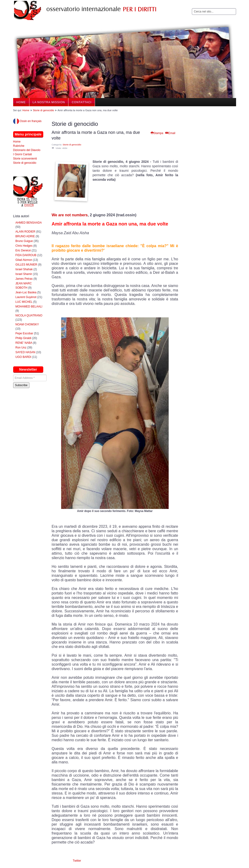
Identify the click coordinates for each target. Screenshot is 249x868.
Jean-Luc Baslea (26, 292)
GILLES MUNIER (26, 265)
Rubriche (19, 146)
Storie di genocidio (44, 110)
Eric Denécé (23, 250)
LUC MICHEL (24, 302)
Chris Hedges (24, 246)
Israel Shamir (24, 274)
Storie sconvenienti (25, 159)
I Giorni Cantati (23, 154)
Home (21, 102)
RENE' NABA (24, 343)
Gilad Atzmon (24, 260)
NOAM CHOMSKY (27, 324)
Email (170, 133)
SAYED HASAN (25, 352)
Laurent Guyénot (26, 297)
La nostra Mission (49, 102)
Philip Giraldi (23, 338)
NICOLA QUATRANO (29, 315)
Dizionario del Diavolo (27, 150)
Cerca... (192, 8)
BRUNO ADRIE (25, 236)
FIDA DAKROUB (26, 255)
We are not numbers (70, 215)
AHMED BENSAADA (29, 223)
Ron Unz (21, 348)
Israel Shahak (24, 269)
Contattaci (82, 102)
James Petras (24, 279)
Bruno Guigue (24, 241)
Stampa (157, 133)
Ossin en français (27, 121)
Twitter (77, 861)
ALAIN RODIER (26, 232)
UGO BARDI (23, 357)
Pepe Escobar (24, 333)
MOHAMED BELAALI (29, 307)
